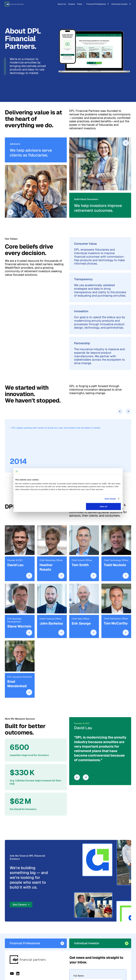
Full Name (79, 976)
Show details (110, 499)
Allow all (103, 506)
